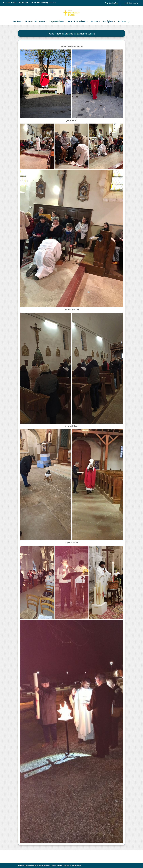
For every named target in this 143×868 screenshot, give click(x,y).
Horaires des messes (35, 22)
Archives (122, 22)
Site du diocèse (111, 3)
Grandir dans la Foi (77, 22)
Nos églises (108, 22)
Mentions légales (57, 865)
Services (94, 22)
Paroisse (17, 22)
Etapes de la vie (57, 22)
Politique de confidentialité (72, 865)
